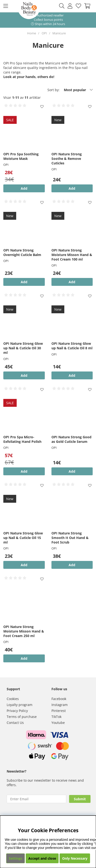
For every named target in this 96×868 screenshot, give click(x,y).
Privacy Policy (17, 711)
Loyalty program (20, 705)
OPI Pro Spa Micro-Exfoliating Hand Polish (22, 439)
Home (32, 33)
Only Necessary (75, 858)
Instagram (60, 705)
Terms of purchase (22, 717)
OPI (44, 33)
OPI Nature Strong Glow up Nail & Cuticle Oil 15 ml (23, 538)
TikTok (56, 717)
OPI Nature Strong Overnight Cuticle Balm (22, 252)
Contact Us (15, 723)
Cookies (13, 699)
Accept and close (42, 858)
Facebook (59, 699)
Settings (15, 858)
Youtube (58, 723)
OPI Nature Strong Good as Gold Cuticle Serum (71, 439)
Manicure (59, 33)
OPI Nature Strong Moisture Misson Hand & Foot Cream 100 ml (72, 255)
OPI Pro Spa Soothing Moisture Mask (21, 156)
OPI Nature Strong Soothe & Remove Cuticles (67, 159)
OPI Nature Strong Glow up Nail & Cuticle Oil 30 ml (23, 348)
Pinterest (59, 711)
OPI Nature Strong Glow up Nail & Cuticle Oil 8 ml (72, 346)
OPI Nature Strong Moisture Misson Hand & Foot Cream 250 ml (24, 631)
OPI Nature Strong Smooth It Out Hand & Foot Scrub (70, 538)
